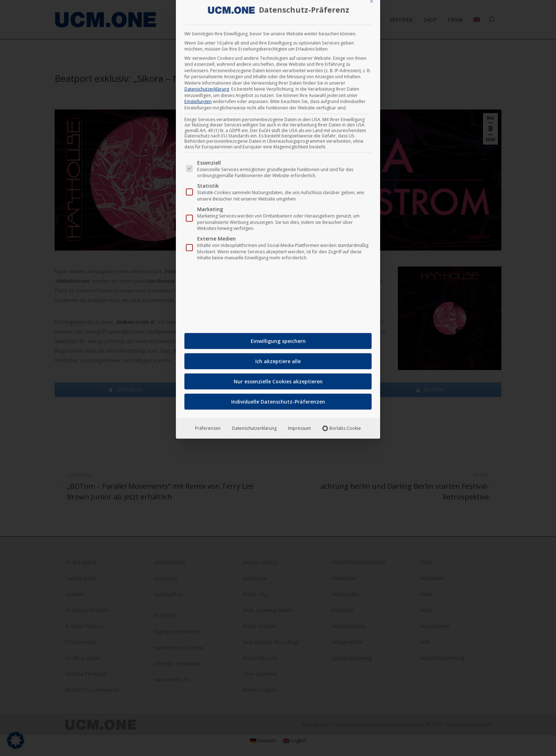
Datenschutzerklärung (254, 252)
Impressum (299, 252)
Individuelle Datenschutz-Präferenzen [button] (278, 226)
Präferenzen (208, 252)
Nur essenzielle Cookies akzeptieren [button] (278, 205)
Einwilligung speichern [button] (278, 165)
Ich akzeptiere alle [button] (278, 185)
